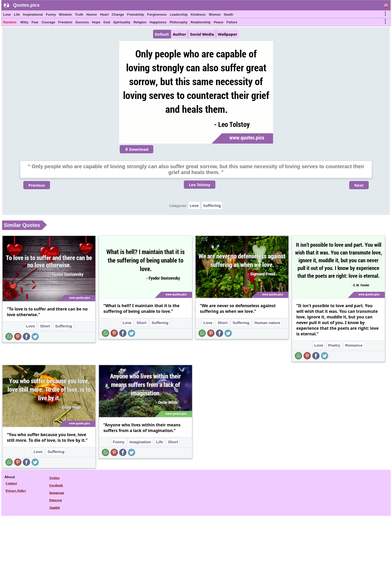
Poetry (334, 345)
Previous (37, 185)
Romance (354, 345)
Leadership (179, 14)
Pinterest (56, 500)
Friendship (136, 14)
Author (179, 34)
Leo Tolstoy (200, 185)
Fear (35, 22)
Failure (232, 22)
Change (118, 14)
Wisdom (65, 14)
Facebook (56, 485)
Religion (140, 22)
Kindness (198, 14)
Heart (104, 14)
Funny (51, 14)
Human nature (268, 323)
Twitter (54, 478)
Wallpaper (228, 34)
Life (17, 14)
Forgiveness (157, 14)
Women (215, 14)
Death (228, 14)
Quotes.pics (26, 5)
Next (359, 185)
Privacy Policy (16, 491)
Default (162, 34)
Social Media (202, 34)
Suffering (212, 205)
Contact (11, 483)
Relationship (201, 22)
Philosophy (179, 22)
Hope (96, 22)
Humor (92, 14)
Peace (219, 22)
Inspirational (33, 14)
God (107, 22)
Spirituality (122, 22)
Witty (24, 22)
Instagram (57, 493)
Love (7, 14)
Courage (48, 22)
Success (82, 22)
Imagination (140, 442)
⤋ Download (137, 149)
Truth (79, 14)
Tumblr (55, 508)
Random (10, 22)
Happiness (158, 22)
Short (45, 326)
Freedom (65, 22)
